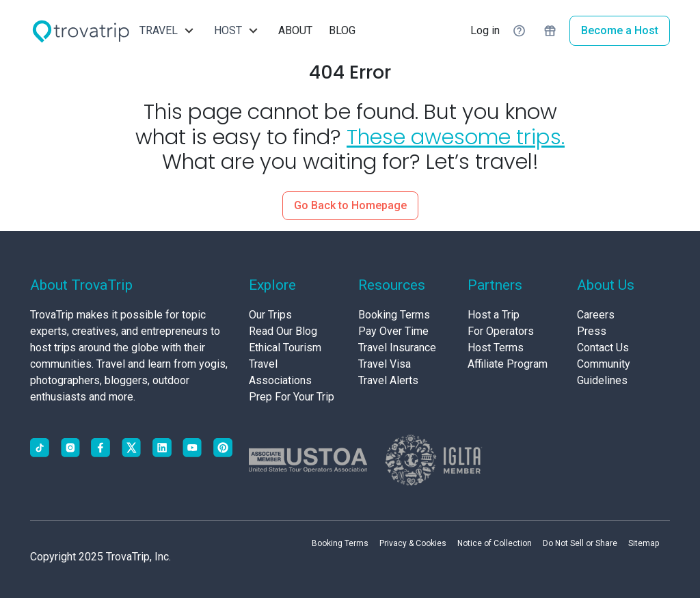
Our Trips (270, 315)
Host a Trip (494, 315)
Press (592, 331)
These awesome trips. (456, 137)
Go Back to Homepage (350, 205)
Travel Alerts (388, 380)
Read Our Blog (283, 331)
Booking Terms (394, 315)
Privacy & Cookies (413, 543)
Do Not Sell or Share (580, 543)
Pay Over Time (393, 331)
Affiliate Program (508, 364)
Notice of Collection (495, 543)
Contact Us (603, 348)
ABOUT (295, 30)
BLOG (342, 30)
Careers (596, 315)
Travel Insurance (397, 348)
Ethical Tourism (285, 348)
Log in (485, 30)
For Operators (501, 331)
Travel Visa (385, 364)
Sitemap (644, 543)
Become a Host (620, 30)
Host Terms (496, 348)
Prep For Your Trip (292, 397)
